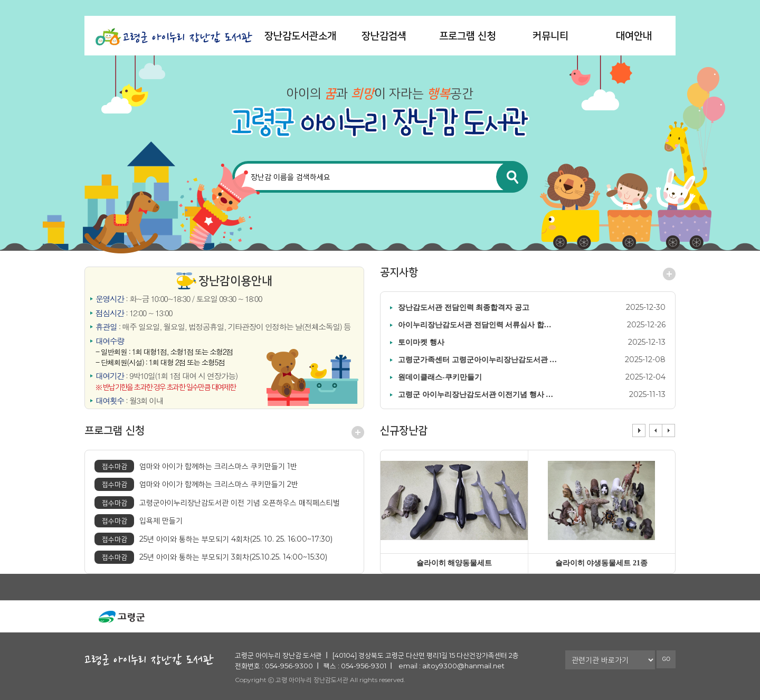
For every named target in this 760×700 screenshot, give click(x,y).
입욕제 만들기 (139, 521)
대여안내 (634, 36)
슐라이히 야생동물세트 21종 (601, 563)
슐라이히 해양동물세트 (454, 563)
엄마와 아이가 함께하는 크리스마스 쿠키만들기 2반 (196, 484)
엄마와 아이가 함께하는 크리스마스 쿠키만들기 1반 (196, 466)
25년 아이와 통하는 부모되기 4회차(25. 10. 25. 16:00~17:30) (213, 539)
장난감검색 (384, 36)
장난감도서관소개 (300, 36)
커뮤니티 (550, 36)
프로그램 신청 (467, 36)
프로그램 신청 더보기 (358, 432)
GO (666, 659)
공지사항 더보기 (669, 274)
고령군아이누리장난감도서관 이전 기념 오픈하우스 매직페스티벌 (217, 503)
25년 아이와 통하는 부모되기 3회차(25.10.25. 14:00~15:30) (211, 557)
